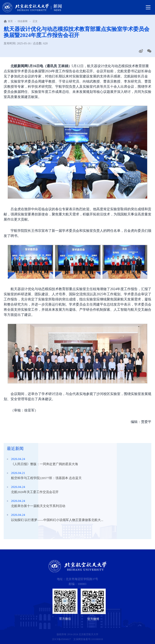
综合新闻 (23, 21)
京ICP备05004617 (61, 639)
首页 (10, 21)
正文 (35, 21)
